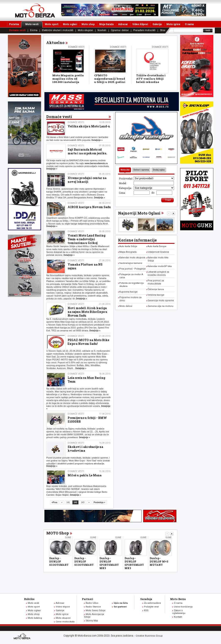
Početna (14, 24)
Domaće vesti (17, 30)
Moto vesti (34, 24)
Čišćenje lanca (156, 289)
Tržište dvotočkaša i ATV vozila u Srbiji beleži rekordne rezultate (151, 80)
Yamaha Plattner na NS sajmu (85, 266)
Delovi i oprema (141, 170)
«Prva (54, 502)
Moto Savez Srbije (96, 610)
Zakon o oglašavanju (179, 612)
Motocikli (125, 170)
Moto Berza (178, 599)
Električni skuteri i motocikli (58, 30)
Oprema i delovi (120, 30)
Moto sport (52, 24)
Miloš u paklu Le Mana (85, 475)
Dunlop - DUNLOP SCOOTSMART (59, 561)
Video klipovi (140, 24)
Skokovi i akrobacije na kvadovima (85, 449)
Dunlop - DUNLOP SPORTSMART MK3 (109, 563)
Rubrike (29, 599)
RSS (146, 610)
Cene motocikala (65, 622)
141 (68, 502)
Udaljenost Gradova (158, 252)
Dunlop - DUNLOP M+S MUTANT (159, 561)
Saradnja (146, 599)
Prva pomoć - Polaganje (132, 269)
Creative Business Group (149, 636)
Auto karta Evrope (157, 246)
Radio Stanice (93, 607)
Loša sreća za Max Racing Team (86, 380)
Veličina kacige (156, 295)
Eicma (34, 30)
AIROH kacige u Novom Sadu (89, 207)
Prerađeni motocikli (144, 30)
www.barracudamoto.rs (96, 163)
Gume (68, 537)
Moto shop (88, 24)
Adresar (123, 24)
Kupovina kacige (128, 292)
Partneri (88, 599)
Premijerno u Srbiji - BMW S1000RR (87, 420)
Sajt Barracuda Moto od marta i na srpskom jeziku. (87, 151)
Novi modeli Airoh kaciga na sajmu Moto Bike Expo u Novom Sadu (87, 312)
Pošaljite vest (151, 607)
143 (83, 502)
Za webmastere (153, 603)
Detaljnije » (97, 140)
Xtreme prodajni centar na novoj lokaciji (87, 180)
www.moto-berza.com (23, 637)
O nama (189, 24)
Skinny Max (92, 621)
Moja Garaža (106, 24)
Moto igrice (173, 24)
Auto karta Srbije (128, 246)
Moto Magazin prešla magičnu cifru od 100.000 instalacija (68, 79)
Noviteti (102, 30)
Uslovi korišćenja (183, 607)
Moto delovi (126, 306)
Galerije (157, 24)
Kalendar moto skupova (132, 258)
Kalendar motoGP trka (160, 266)
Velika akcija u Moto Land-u (89, 126)
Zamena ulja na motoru (160, 306)
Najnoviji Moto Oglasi (139, 213)
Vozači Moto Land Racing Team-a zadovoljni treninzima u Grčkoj (87, 239)
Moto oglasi (70, 24)
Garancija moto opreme (161, 301)
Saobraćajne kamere (131, 263)
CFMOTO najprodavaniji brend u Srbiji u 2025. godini (110, 79)
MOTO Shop (58, 533)
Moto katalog (35, 618)
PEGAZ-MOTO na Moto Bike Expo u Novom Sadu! (88, 342)
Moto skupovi (85, 30)
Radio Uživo (92, 603)
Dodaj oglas (159, 170)
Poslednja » (99, 502)
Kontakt (178, 617)
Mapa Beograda (128, 252)
